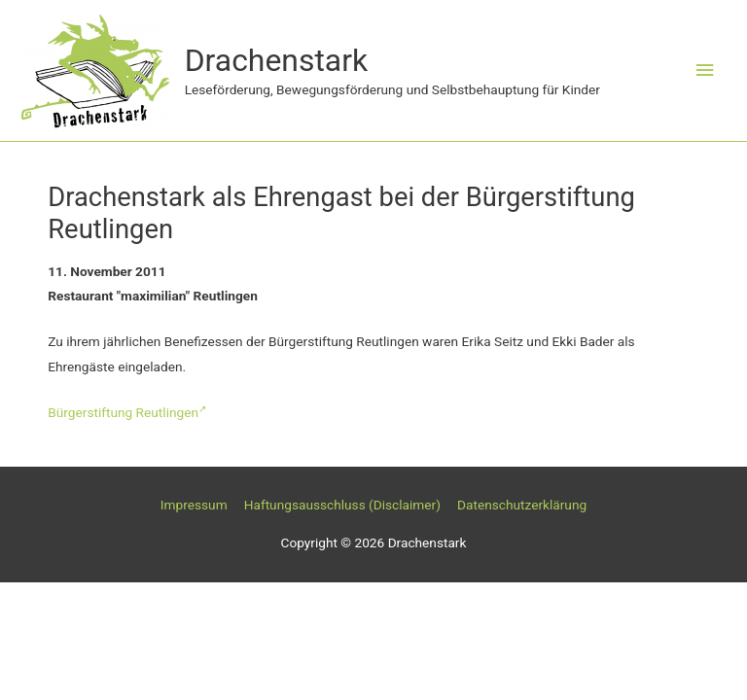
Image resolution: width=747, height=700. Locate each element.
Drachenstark (277, 60)
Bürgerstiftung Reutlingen (127, 412)
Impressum (194, 505)
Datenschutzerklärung (522, 505)
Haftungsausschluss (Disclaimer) (342, 505)
